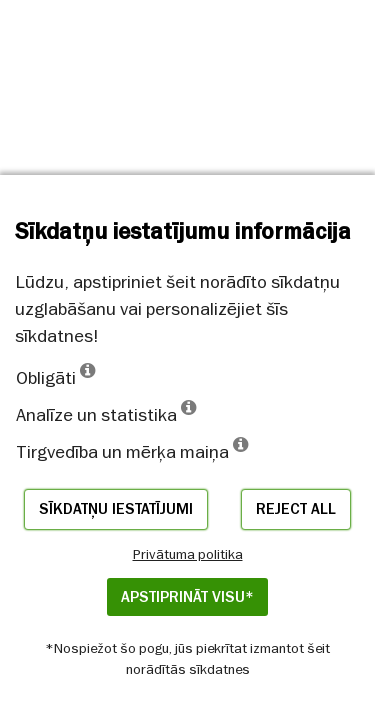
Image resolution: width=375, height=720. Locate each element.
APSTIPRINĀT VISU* (187, 597)
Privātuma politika (188, 554)
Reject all (296, 509)
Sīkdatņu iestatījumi (116, 509)
